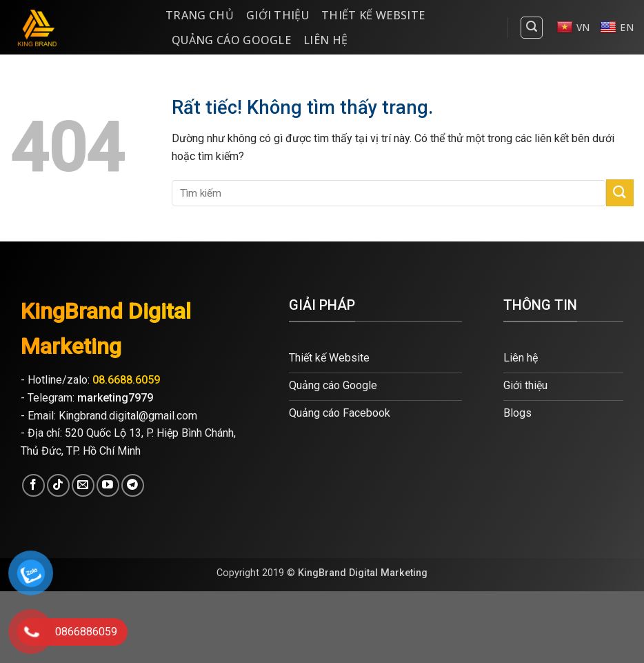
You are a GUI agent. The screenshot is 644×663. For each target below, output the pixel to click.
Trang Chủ (200, 15)
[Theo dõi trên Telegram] (133, 485)
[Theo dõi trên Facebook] (33, 485)
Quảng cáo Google (231, 40)
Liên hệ (325, 40)
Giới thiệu (278, 15)
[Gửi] (620, 193)
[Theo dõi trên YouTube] (108, 485)
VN (573, 28)
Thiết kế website (373, 15)
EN (617, 28)
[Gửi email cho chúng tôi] (83, 485)
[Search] (532, 28)
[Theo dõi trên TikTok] (58, 485)
